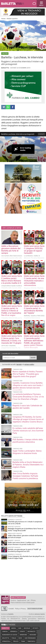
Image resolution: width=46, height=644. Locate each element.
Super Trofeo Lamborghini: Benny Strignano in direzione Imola (27, 452)
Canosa (5, 632)
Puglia (14, 638)
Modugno (33, 635)
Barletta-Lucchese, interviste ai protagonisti (18, 134)
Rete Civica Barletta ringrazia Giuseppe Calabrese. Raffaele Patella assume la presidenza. (25, 476)
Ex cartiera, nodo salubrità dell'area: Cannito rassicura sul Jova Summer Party (28, 431)
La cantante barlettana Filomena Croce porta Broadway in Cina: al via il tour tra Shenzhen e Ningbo (28, 397)
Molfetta (6, 638)
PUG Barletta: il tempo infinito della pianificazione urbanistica (28, 441)
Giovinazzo (31, 632)
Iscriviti (33, 358)
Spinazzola (6, 641)
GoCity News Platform (35, 609)
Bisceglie (27, 628)
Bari (20, 628)
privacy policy (29, 364)
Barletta (5, 628)
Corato (22, 632)
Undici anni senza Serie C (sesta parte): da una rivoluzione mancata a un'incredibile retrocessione (34, 281)
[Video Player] (23, 149)
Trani (23, 641)
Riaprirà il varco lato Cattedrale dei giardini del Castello (27, 407)
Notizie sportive (12, 19)
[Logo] (43, 140)
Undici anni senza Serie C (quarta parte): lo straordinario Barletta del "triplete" (34, 310)
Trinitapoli (31, 641)
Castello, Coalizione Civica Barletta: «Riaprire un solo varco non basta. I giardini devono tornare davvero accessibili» (28, 387)
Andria (14, 628)
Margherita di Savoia (10, 635)
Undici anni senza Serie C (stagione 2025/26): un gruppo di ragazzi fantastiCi (34, 250)
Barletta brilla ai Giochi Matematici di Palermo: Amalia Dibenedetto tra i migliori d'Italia (28, 465)
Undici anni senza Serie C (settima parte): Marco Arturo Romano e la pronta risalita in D (12, 280)
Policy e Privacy (20, 609)
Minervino (23, 635)
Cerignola (14, 632)
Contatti (11, 609)
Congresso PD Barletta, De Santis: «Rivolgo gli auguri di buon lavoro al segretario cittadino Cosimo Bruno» (28, 419)
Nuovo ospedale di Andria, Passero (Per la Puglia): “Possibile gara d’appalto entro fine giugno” (28, 374)
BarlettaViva (14, 4)
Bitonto (36, 628)
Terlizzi (16, 641)
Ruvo (20, 638)
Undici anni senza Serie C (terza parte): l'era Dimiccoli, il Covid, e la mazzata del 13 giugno (12, 339)
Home (3, 19)
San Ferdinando (30, 638)
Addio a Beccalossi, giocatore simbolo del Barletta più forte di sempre (11, 250)
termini (19, 364)
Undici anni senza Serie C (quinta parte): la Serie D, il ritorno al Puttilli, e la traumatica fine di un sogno (12, 311)
